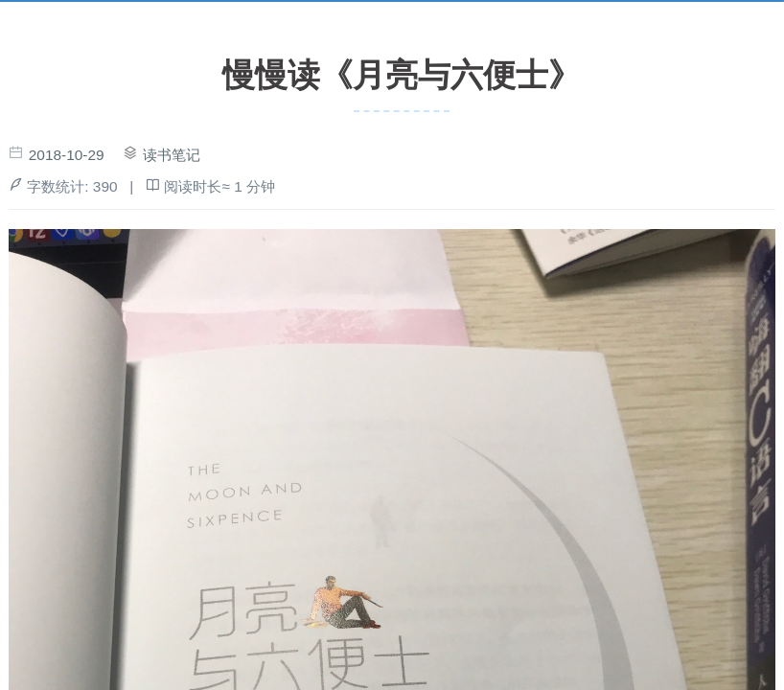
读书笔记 (172, 155)
